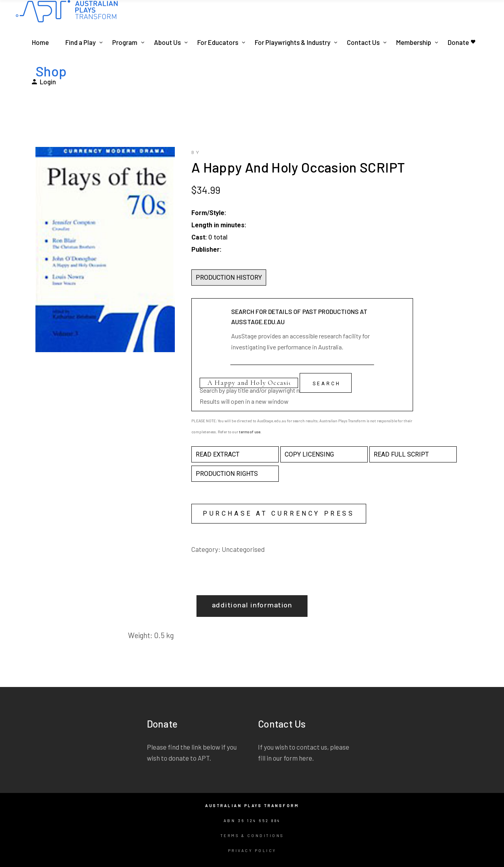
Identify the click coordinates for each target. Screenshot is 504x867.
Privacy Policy (252, 850)
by (196, 153)
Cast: (199, 237)
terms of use (250, 432)
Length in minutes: (219, 225)
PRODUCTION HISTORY (229, 278)
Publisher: (206, 250)
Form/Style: (209, 213)
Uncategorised (243, 549)
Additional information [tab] (252, 605)
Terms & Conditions (252, 835)
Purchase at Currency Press (279, 513)
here (306, 758)
